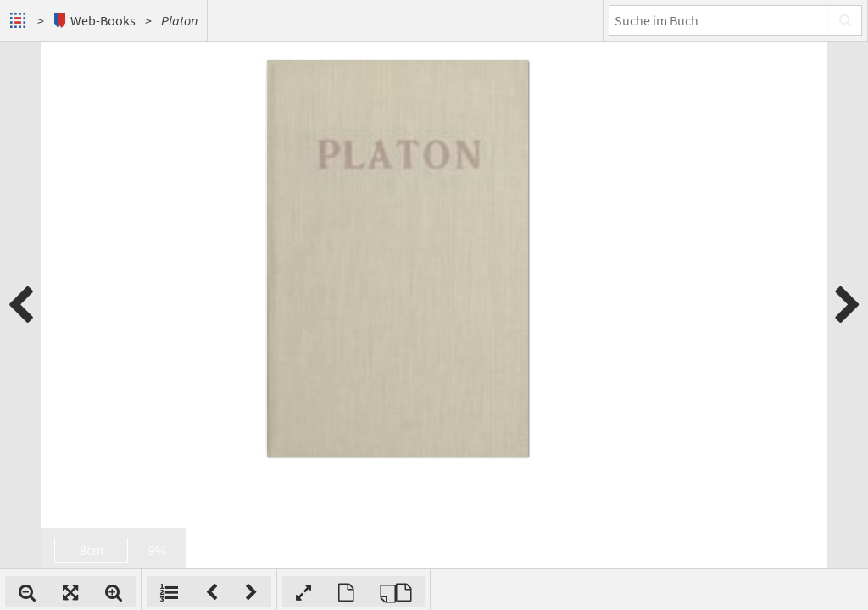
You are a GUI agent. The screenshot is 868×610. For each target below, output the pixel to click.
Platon (179, 20)
